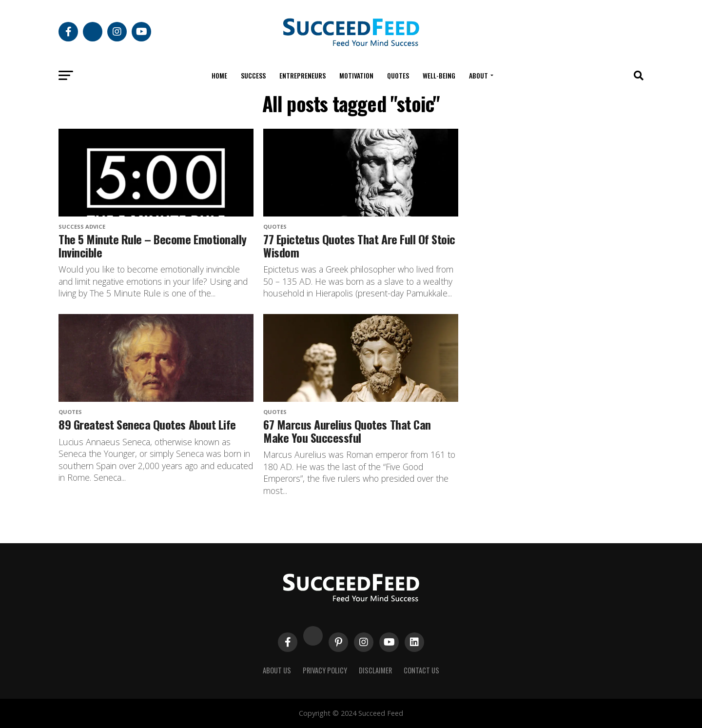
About (478, 75)
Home (219, 75)
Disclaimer (375, 670)
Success (253, 75)
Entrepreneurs (302, 75)
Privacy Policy (325, 670)
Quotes (398, 75)
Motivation (356, 75)
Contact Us (421, 670)
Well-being (439, 75)
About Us (277, 670)
